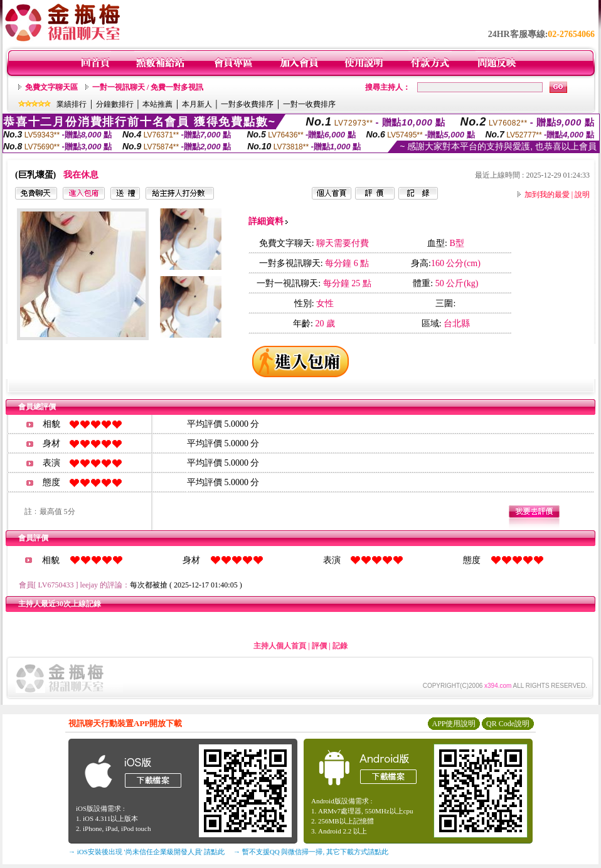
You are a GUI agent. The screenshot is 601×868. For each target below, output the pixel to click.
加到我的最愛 (547, 195)
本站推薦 (157, 104)
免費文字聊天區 (51, 87)
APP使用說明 (454, 724)
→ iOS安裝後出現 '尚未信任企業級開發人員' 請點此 (146, 852)
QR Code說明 (508, 724)
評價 (319, 646)
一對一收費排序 (309, 104)
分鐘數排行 (115, 104)
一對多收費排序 (247, 104)
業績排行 (72, 104)
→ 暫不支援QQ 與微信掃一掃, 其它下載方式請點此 (311, 852)
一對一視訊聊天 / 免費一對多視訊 (148, 87)
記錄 (340, 646)
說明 (582, 195)
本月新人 (197, 104)
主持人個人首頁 (280, 646)
